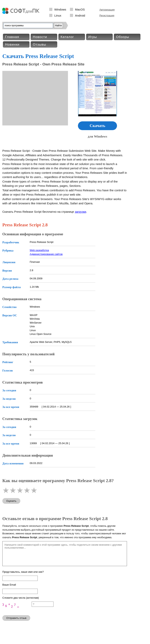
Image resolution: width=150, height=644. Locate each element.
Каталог (67, 37)
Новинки (12, 45)
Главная (12, 37)
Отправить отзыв (16, 618)
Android (80, 15)
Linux (58, 15)
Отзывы (39, 45)
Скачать (97, 126)
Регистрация (107, 15)
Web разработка (39, 250)
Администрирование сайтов (46, 254)
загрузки (80, 212)
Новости (40, 37)
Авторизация (107, 10)
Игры (93, 37)
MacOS (80, 9)
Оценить (11, 501)
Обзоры (123, 37)
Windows (60, 9)
